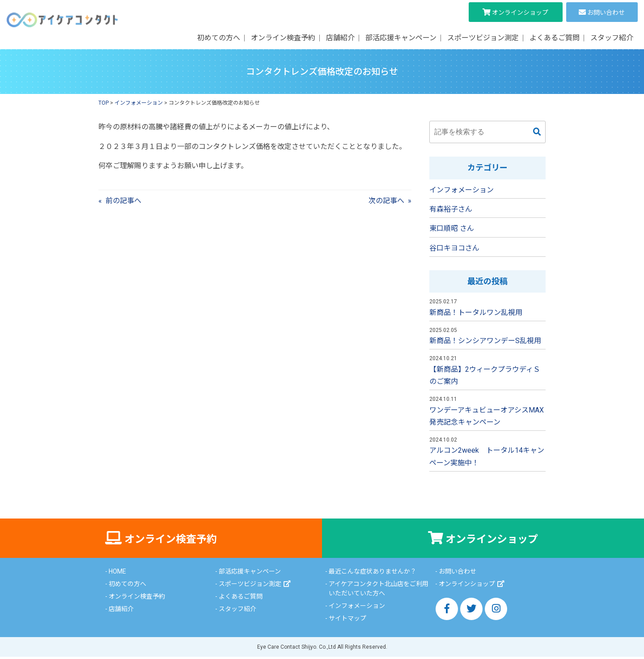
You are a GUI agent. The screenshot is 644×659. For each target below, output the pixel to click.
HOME (117, 574)
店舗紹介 (340, 38)
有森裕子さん (451, 209)
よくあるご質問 (555, 38)
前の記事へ (123, 201)
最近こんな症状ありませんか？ (373, 574)
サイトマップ (347, 621)
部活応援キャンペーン (401, 38)
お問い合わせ (606, 13)
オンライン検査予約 (283, 38)
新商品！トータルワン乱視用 (476, 312)
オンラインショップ (520, 13)
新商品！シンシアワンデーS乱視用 (485, 341)
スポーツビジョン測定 (483, 38)
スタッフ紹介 (612, 38)
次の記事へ (386, 201)
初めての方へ (219, 38)
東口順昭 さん (452, 228)
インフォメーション (462, 190)
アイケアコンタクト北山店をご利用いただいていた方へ (379, 591)
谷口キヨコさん (454, 248)
